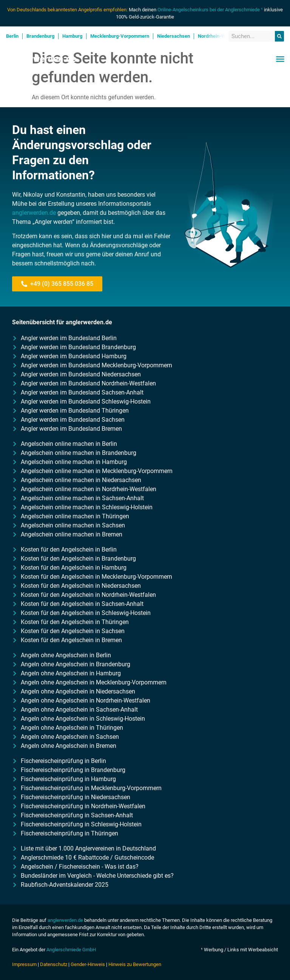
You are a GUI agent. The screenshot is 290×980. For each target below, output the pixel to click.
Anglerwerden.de (41, 59)
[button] (280, 59)
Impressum (24, 964)
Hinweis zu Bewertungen (135, 964)
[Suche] (279, 36)
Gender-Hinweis (88, 964)
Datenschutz (54, 964)
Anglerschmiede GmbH (71, 950)
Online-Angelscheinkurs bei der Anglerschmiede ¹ (210, 10)
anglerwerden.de (34, 213)
